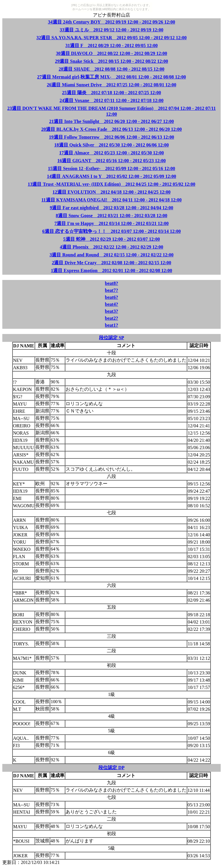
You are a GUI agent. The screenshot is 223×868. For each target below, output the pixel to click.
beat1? (111, 325)
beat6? (111, 297)
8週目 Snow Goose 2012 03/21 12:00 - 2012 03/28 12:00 (111, 216)
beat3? (111, 311)
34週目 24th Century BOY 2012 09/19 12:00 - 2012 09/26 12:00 (111, 22)
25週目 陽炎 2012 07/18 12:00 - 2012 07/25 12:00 (112, 93)
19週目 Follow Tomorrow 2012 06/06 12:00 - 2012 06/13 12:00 (112, 137)
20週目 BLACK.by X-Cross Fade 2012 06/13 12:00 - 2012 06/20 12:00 (111, 129)
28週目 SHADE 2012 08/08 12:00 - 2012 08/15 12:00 (111, 69)
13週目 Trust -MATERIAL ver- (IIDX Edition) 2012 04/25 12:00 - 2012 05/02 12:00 (111, 184)
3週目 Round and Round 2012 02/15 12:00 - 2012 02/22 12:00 (111, 255)
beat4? (111, 304)
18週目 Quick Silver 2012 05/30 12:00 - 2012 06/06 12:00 (111, 145)
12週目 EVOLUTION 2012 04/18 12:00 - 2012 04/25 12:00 (111, 192)
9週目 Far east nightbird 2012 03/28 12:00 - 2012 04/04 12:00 (111, 208)
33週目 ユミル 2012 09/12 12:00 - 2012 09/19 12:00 (112, 30)
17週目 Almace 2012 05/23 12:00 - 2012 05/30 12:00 (111, 153)
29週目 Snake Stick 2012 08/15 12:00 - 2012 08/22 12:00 (111, 61)
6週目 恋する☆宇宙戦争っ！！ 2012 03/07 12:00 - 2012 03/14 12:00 (112, 231)
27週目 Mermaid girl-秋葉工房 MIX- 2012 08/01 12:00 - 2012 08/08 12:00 (111, 77)
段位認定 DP (111, 768)
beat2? (111, 318)
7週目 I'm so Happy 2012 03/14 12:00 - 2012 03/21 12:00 (111, 223)
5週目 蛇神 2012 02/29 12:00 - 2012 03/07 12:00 (112, 239)
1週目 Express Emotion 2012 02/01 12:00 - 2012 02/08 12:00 (111, 270)
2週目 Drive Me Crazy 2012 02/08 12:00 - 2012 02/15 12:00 (111, 263)
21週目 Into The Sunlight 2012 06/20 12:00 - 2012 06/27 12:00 (111, 121)
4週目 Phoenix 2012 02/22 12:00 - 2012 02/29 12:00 (111, 247)
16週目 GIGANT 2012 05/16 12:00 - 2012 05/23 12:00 (111, 161)
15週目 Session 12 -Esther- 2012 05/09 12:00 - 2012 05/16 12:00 (111, 168)
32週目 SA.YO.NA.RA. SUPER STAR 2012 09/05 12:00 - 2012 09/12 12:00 (111, 38)
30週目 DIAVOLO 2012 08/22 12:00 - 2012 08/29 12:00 (112, 53)
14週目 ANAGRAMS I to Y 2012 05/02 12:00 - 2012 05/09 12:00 (111, 176)
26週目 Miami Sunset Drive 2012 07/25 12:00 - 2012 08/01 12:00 (111, 85)
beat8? (111, 283)
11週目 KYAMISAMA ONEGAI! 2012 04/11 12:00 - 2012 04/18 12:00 (112, 200)
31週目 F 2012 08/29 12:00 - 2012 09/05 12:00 (111, 45)
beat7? (111, 290)
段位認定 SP (112, 338)
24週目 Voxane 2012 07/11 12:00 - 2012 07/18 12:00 (111, 100)
